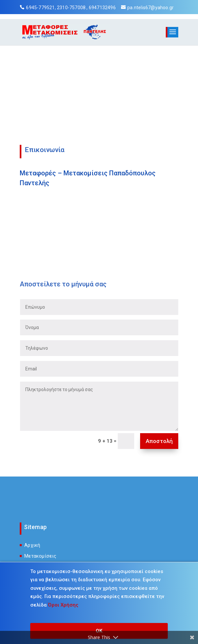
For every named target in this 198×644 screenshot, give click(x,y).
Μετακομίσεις (40, 556)
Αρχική (32, 545)
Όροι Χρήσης (63, 605)
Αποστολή (159, 441)
